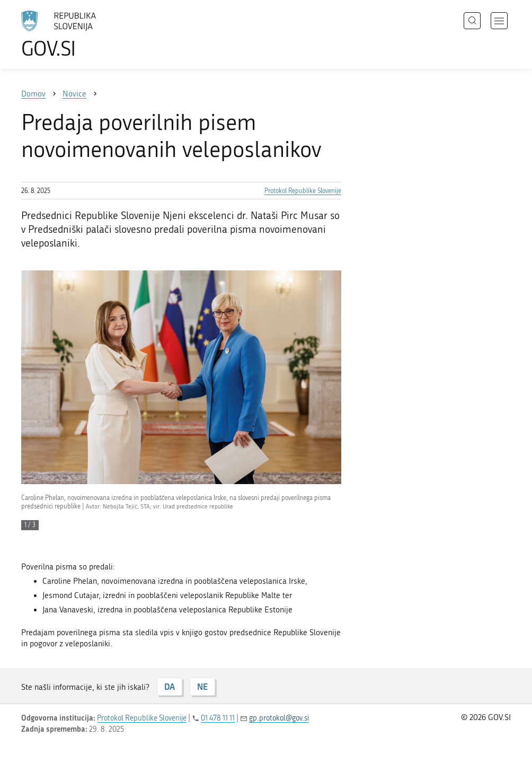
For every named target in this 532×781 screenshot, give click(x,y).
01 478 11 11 (218, 718)
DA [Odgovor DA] (170, 686)
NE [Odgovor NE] (202, 686)
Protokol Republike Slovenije (303, 191)
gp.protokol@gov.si (279, 718)
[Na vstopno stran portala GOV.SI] (74, 34)
